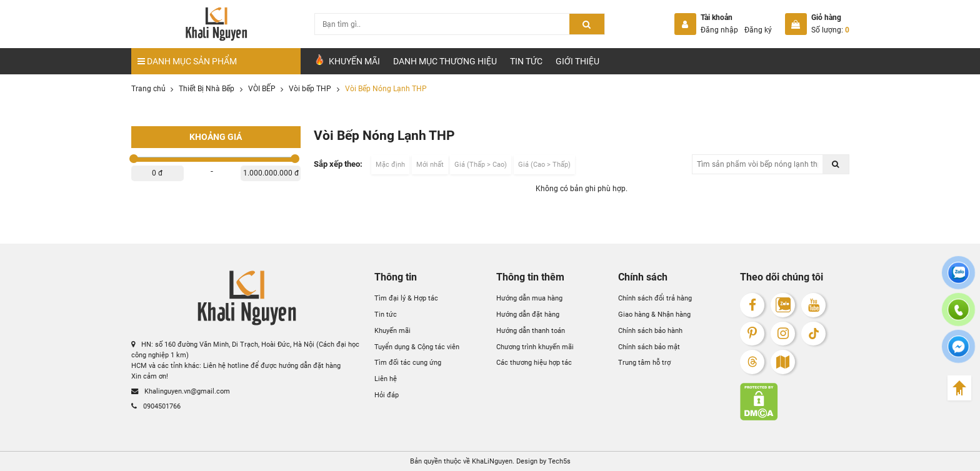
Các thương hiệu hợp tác (534, 362)
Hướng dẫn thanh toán (531, 330)
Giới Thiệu (577, 61)
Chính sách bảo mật (649, 347)
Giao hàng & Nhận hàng (654, 314)
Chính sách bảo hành (650, 330)
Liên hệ (386, 379)
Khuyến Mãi (347, 60)
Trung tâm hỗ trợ (644, 362)
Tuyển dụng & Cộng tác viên (417, 347)
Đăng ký (758, 30)
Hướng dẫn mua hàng (529, 298)
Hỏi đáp (387, 395)
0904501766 (156, 406)
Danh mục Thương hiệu (445, 61)
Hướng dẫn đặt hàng (528, 314)
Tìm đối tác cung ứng (408, 362)
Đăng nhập (719, 30)
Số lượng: (830, 30)
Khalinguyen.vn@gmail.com (181, 391)
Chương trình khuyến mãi (535, 347)
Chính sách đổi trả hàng (655, 298)
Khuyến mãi (392, 330)
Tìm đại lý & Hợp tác (406, 298)
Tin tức (526, 61)
